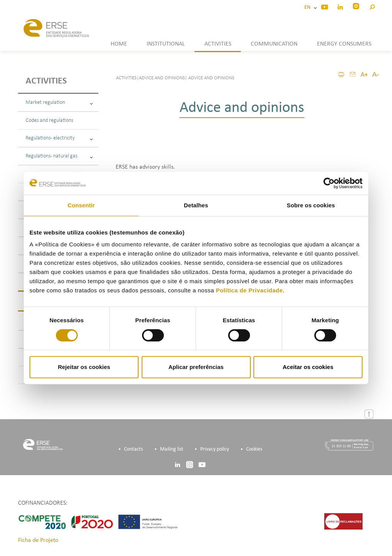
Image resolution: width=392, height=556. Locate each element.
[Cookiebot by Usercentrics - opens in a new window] (329, 183)
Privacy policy (215, 449)
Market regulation (59, 103)
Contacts (133, 449)
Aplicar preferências (196, 367)
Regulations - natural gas (59, 156)
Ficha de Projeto (38, 540)
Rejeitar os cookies (84, 367)
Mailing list (172, 449)
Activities (46, 81)
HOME (119, 44)
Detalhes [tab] (196, 205)
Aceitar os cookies (308, 367)
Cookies (254, 449)
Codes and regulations (49, 121)
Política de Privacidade (249, 290)
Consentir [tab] (81, 205)
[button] (372, 6)
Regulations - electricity (59, 138)
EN (309, 7)
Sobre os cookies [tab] (311, 205)
